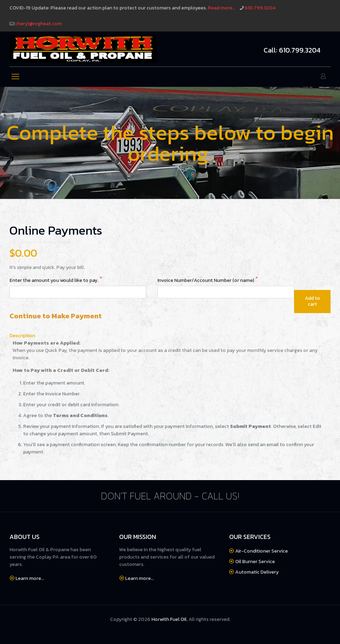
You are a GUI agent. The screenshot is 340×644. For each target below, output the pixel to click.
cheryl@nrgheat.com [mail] (38, 24)
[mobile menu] (15, 77)
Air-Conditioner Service (261, 551)
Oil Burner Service (255, 562)
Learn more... (30, 578)
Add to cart (312, 301)
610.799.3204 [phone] (260, 8)
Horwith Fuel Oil (169, 619)
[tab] (170, 336)
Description (22, 336)
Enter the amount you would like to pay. (55, 280)
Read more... (222, 8)
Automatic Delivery (257, 572)
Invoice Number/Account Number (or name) (206, 280)
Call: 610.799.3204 (292, 50)
